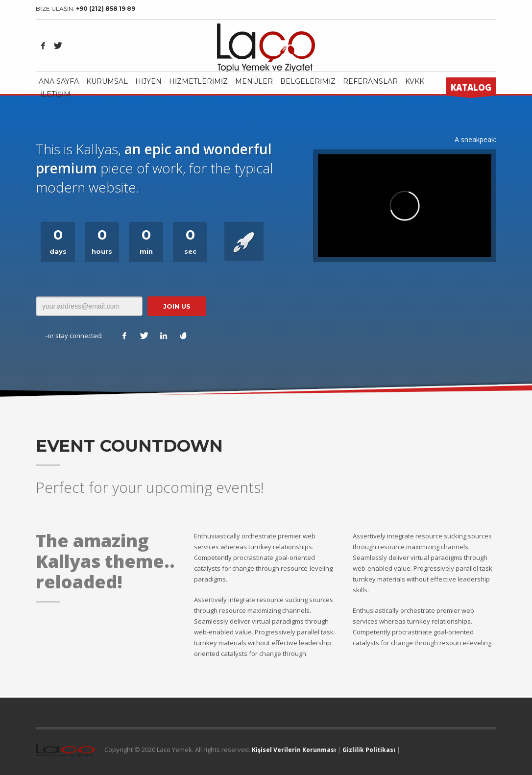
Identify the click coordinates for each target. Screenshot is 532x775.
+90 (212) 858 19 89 (106, 9)
